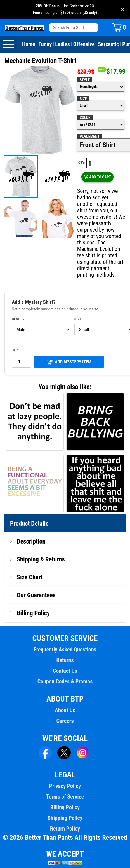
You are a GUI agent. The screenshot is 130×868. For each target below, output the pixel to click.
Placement (90, 137)
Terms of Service (65, 797)
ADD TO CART (97, 177)
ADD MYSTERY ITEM (69, 362)
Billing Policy (33, 613)
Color (85, 118)
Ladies (62, 44)
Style (85, 80)
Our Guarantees (36, 595)
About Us (65, 711)
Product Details (29, 524)
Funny (45, 44)
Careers (65, 721)
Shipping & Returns (41, 559)
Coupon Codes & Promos (65, 682)
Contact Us (65, 671)
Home (29, 44)
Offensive (84, 44)
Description (31, 542)
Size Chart (30, 577)
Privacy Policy (65, 786)
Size (83, 99)
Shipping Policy (65, 818)
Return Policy (65, 829)
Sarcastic (109, 44)
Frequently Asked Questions (65, 650)
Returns (65, 660)
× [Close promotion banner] (123, 10)
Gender (18, 319)
